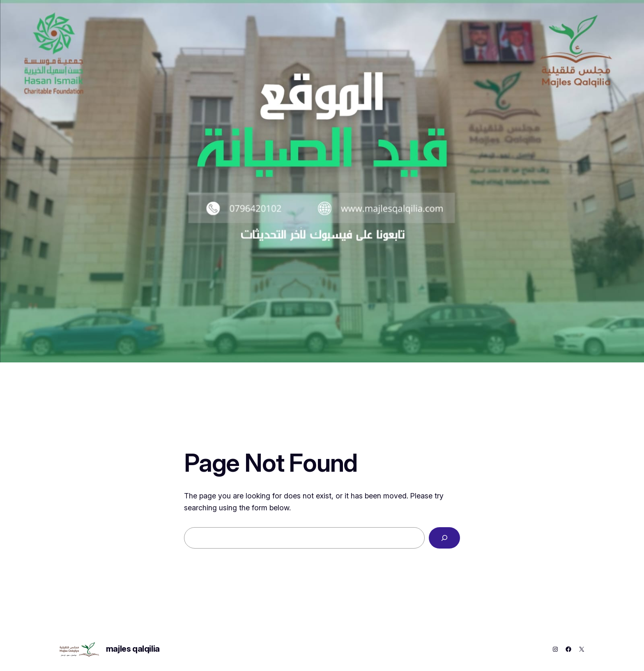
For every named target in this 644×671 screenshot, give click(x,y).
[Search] (444, 538)
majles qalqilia (133, 649)
